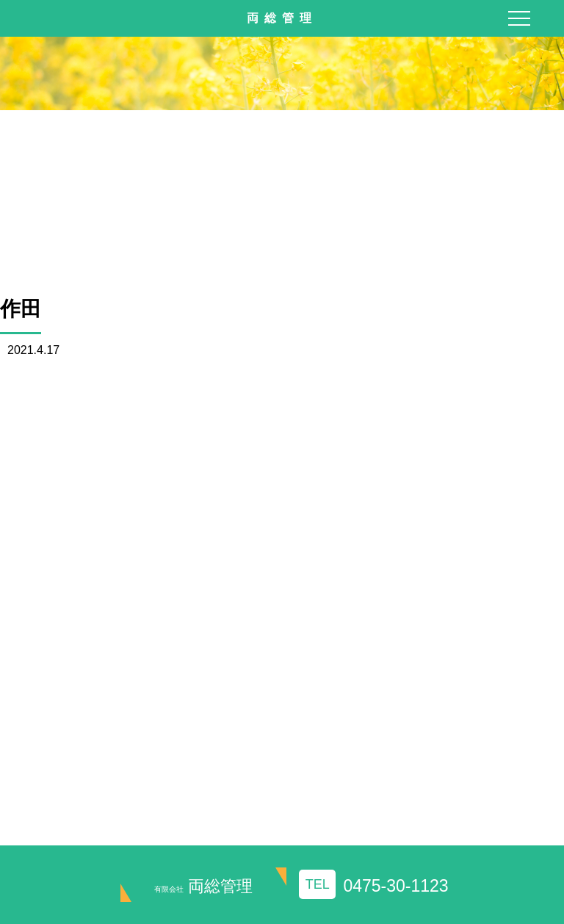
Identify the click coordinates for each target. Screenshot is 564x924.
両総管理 (203, 886)
